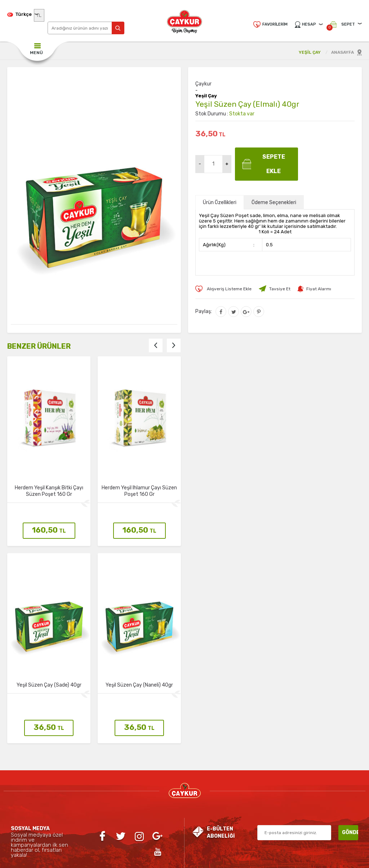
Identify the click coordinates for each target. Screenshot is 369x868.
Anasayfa (154, 740)
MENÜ (36, 53)
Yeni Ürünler (154, 754)
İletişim (94, 754)
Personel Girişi (215, 769)
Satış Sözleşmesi (94, 798)
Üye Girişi (215, 754)
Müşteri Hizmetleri (154, 783)
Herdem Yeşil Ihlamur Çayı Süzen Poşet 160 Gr (139, 491)
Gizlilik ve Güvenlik (94, 740)
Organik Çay (34, 769)
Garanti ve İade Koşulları (94, 812)
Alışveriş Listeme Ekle (229, 289)
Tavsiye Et (280, 289)
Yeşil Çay (206, 96)
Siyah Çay (34, 754)
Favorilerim (275, 24)
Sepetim (154, 798)
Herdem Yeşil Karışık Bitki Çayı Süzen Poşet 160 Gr (49, 491)
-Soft (146, 859)
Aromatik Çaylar (34, 783)
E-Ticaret (164, 859)
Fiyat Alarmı (319, 289)
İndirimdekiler (154, 769)
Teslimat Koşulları (94, 769)
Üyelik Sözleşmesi (94, 783)
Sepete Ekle (274, 164)
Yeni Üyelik (215, 740)
